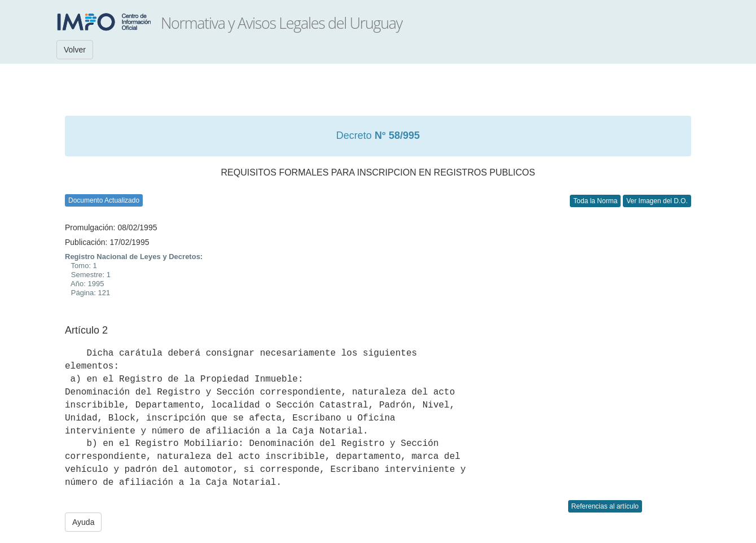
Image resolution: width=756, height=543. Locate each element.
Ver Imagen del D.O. (657, 201)
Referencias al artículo (605, 506)
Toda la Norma (595, 201)
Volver (75, 50)
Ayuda (83, 522)
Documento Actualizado (104, 200)
